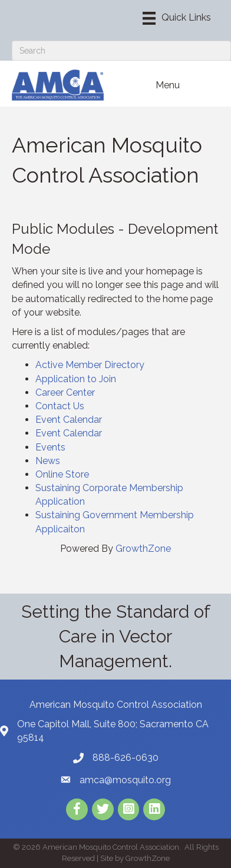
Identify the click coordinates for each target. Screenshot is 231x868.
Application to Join (76, 379)
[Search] (121, 51)
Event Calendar (69, 420)
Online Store (62, 474)
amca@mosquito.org (125, 780)
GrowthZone (143, 549)
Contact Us (60, 406)
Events (50, 447)
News (48, 461)
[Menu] (177, 18)
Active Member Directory (90, 365)
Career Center (65, 392)
